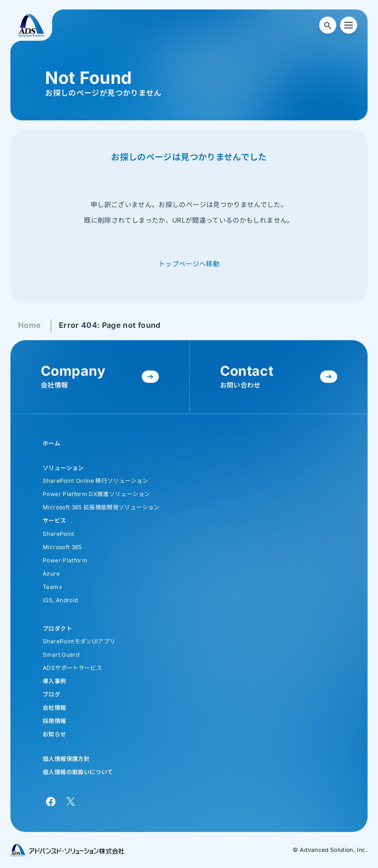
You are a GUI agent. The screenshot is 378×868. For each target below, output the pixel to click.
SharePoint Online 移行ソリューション (95, 481)
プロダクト (57, 628)
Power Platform (65, 560)
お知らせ (54, 734)
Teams (52, 587)
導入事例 (54, 681)
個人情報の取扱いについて (78, 772)
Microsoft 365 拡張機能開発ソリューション (101, 507)
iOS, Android (60, 600)
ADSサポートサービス (72, 668)
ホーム (51, 443)
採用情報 (54, 721)
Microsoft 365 (62, 547)
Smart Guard (61, 655)
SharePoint (59, 534)
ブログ (51, 694)
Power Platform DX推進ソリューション (96, 494)
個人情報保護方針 (66, 759)
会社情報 (54, 708)
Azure (51, 574)
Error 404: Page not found (110, 325)
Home (29, 325)
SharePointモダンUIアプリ (79, 641)
